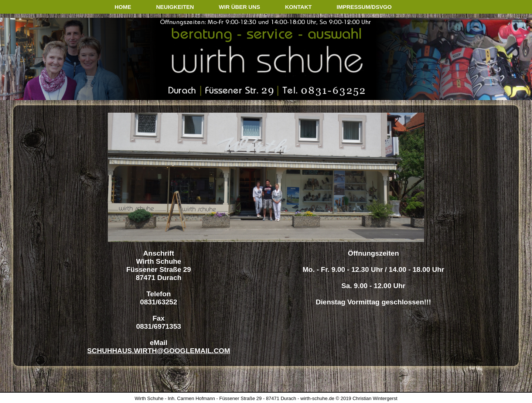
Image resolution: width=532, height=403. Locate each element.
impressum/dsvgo (364, 7)
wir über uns (239, 7)
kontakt (298, 7)
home (123, 7)
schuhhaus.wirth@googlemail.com (159, 351)
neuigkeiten (175, 7)
